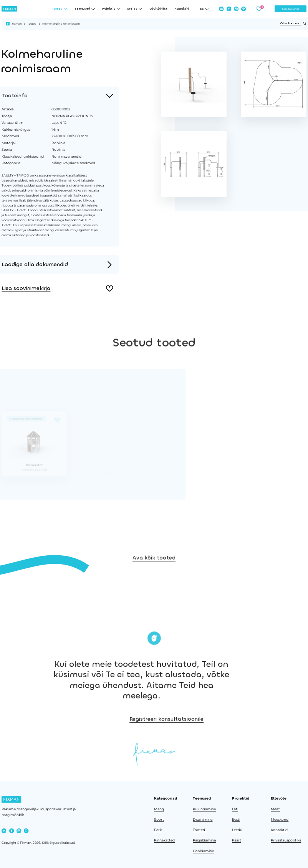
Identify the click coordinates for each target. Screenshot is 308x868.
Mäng (159, 809)
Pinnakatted (164, 840)
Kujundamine (204, 809)
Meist (275, 809)
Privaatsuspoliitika (286, 840)
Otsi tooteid (293, 23)
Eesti (236, 819)
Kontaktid (182, 9)
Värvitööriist (158, 9)
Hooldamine (203, 851)
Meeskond (280, 819)
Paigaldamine (204, 840)
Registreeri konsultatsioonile (214, 719)
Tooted (32, 24)
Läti (235, 809)
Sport (159, 819)
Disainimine (203, 819)
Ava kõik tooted (154, 574)
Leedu (237, 830)
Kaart (237, 840)
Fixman (17, 24)
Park (158, 830)
